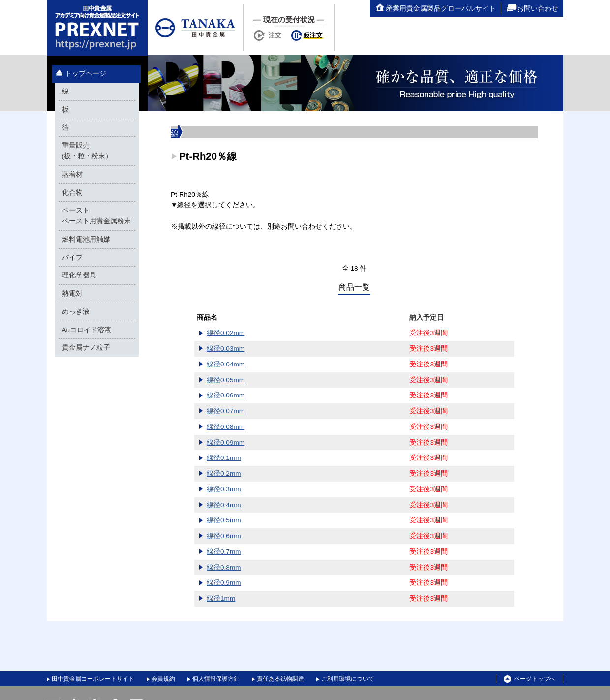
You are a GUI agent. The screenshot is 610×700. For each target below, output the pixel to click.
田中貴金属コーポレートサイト (93, 679)
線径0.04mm (226, 364)
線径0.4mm (224, 505)
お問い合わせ (532, 8)
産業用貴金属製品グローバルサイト (435, 8)
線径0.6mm (224, 536)
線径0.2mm (224, 473)
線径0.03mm (226, 349)
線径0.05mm (226, 380)
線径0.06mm (226, 395)
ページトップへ (530, 679)
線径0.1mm (224, 458)
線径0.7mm (224, 552)
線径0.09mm (226, 442)
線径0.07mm (226, 411)
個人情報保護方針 (216, 679)
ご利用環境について (348, 679)
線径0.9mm (224, 583)
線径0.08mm (226, 427)
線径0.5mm (224, 520)
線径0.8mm (224, 567)
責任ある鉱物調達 (280, 679)
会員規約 (163, 679)
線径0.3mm (224, 489)
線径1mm (221, 598)
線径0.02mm (226, 333)
